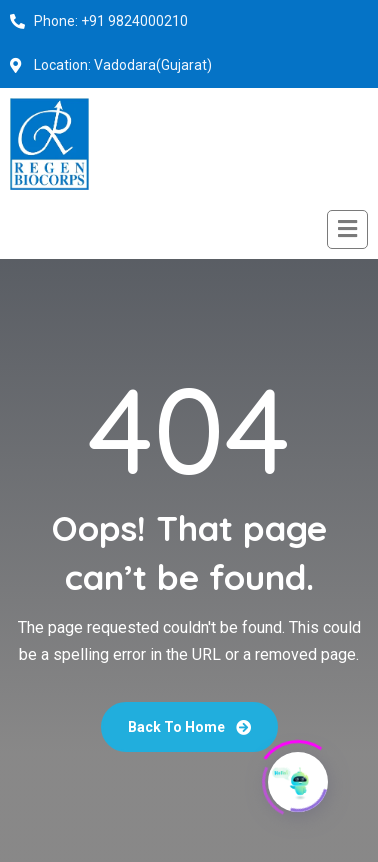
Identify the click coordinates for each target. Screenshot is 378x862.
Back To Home (189, 727)
